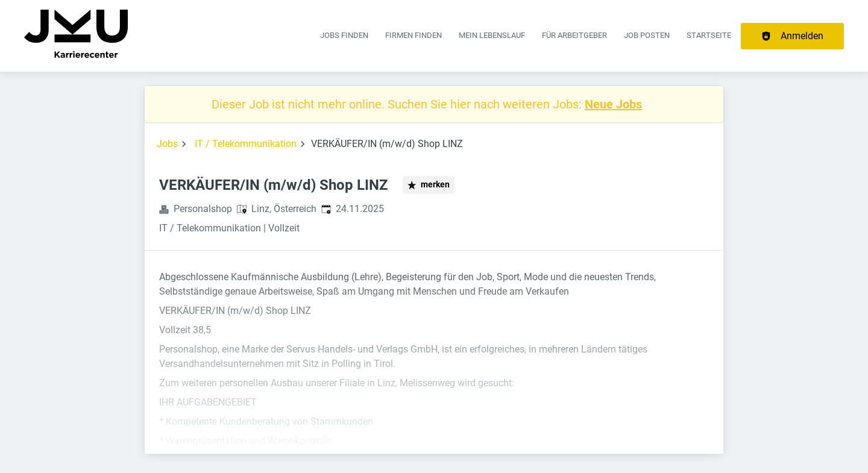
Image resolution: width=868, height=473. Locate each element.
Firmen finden (414, 35)
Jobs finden (344, 35)
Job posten (647, 35)
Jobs (167, 144)
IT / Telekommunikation (246, 144)
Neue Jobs (613, 104)
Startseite (709, 35)
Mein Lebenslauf (492, 35)
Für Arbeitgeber (574, 35)
